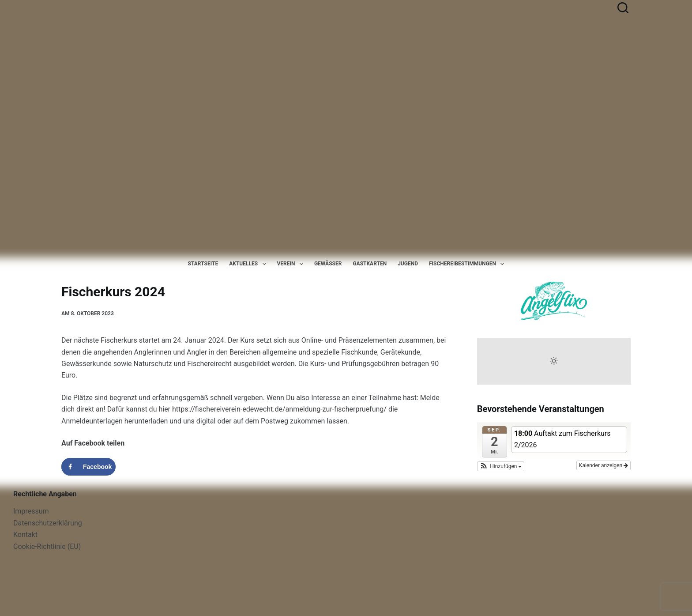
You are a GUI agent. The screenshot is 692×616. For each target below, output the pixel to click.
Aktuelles (249, 264)
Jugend (408, 264)
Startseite (203, 264)
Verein (292, 264)
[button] (501, 466)
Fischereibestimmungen (468, 264)
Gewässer (328, 264)
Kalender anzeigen (604, 465)
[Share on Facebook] (88, 467)
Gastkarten (370, 264)
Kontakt (25, 535)
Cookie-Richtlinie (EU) (47, 546)
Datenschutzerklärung (48, 523)
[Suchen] (623, 8)
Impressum (31, 511)
